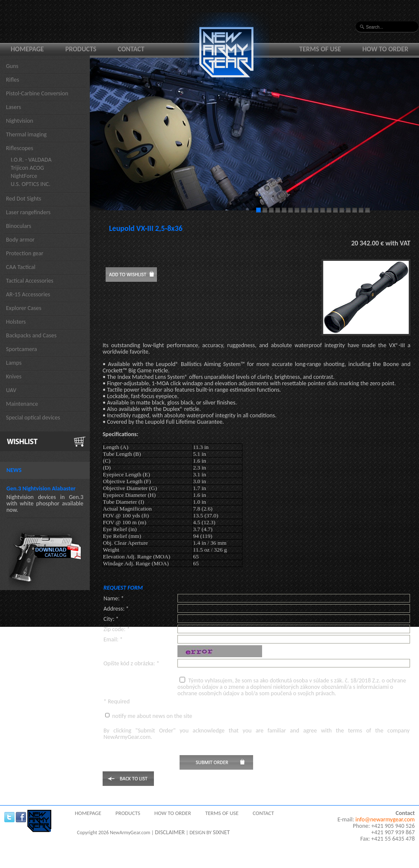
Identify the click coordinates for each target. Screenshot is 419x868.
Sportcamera (22, 349)
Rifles (13, 80)
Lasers (13, 107)
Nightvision (20, 121)
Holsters (16, 322)
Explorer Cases (24, 308)
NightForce (24, 176)
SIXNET (221, 832)
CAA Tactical (21, 267)
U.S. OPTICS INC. (31, 184)
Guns (12, 66)
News (14, 470)
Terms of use (320, 49)
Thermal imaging (26, 134)
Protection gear (25, 253)
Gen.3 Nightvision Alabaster (41, 489)
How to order (386, 49)
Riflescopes (20, 148)
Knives (14, 376)
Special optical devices (33, 418)
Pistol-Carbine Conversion (37, 93)
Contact (131, 49)
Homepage (27, 49)
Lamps (14, 363)
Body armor (20, 240)
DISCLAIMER (170, 832)
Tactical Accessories (30, 281)
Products (81, 49)
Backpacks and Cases (31, 335)
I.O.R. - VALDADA (31, 160)
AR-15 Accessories (28, 294)
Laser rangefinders (28, 212)
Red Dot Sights (24, 199)
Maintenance (22, 404)
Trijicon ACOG (27, 168)
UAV (11, 390)
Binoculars (19, 226)
